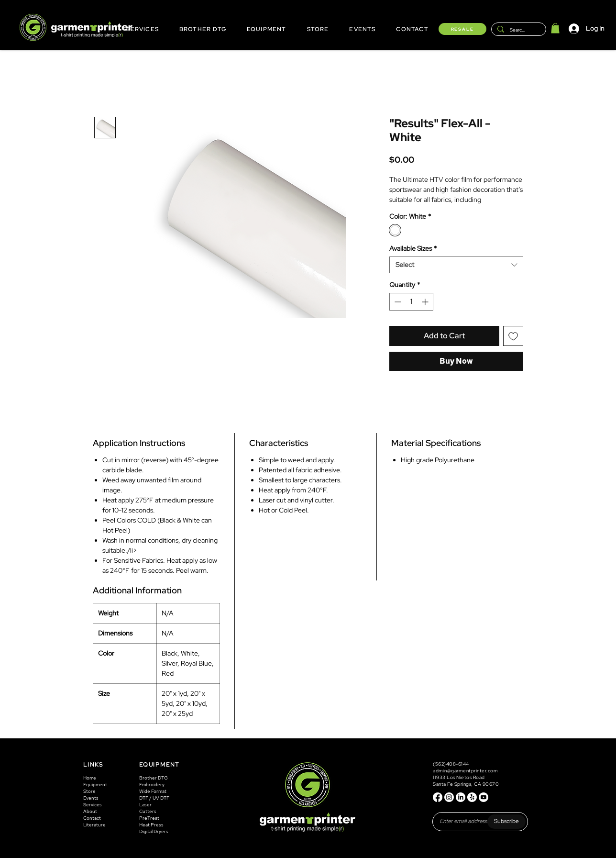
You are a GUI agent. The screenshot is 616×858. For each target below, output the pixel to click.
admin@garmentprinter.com (465, 771)
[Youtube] (484, 797)
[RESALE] (462, 29)
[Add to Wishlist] (513, 336)
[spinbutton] (411, 302)
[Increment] (426, 302)
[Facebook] (438, 797)
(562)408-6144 (451, 764)
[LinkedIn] (461, 797)
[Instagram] (449, 797)
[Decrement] (397, 302)
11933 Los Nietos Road (459, 777)
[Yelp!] (472, 797)
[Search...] (518, 30)
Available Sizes (413, 249)
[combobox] (456, 265)
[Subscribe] (506, 822)
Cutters (148, 811)
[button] (555, 28)
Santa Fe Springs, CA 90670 (466, 784)
